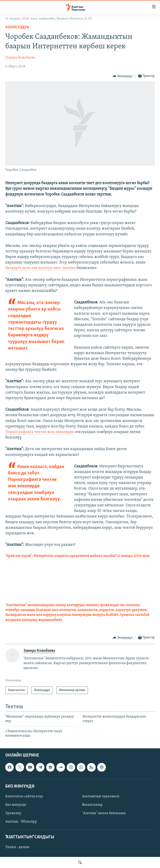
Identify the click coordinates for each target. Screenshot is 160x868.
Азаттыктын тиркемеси (101, 796)
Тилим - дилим (17, 847)
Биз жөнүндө (16, 805)
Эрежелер (13, 813)
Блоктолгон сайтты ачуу (24, 796)
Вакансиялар (92, 805)
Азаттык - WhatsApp (21, 822)
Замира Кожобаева (20, 58)
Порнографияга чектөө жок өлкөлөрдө (40, 432)
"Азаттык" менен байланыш (104, 813)
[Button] (123, 76)
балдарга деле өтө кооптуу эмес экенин (41, 268)
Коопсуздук (17, 27)
